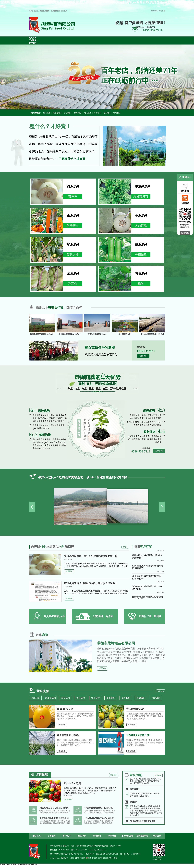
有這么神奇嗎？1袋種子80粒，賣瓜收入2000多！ (91, 583)
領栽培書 (112, 836)
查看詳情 (69, 571)
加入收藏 (154, 11)
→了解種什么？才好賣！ (72, 159)
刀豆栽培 (156, 698)
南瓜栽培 (65, 698)
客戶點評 (67, 836)
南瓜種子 (88, 113)
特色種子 (117, 113)
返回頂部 (185, 233)
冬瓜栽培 (81, 698)
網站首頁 (36, 836)
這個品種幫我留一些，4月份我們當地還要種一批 (91, 556)
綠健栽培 (141, 698)
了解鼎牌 (52, 836)
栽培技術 (97, 836)
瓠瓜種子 (78, 113)
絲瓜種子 (68, 113)
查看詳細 (102, 668)
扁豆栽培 (126, 698)
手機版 (115, 858)
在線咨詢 (143, 356)
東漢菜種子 (57, 113)
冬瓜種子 (97, 113)
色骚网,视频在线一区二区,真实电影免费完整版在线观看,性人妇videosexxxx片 (27, 867)
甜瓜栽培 (35, 698)
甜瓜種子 (47, 113)
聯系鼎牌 (157, 836)
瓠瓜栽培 (111, 698)
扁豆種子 (107, 113)
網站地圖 (162, 11)
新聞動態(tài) (142, 836)
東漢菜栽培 (50, 698)
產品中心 (82, 836)
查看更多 (161, 691)
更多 (125, 547)
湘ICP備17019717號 (77, 858)
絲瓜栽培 (96, 698)
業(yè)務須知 (127, 836)
